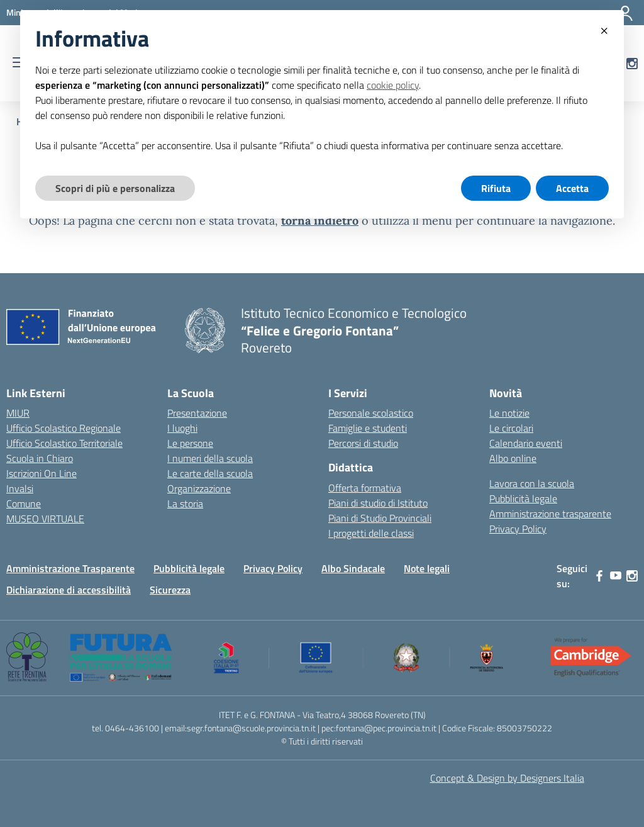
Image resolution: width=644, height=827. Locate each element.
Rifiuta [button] (496, 188)
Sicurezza (170, 590)
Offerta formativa (365, 488)
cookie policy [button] (393, 85)
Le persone (190, 443)
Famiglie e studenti (368, 428)
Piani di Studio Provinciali (380, 518)
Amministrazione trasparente (550, 514)
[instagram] (632, 576)
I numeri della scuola (210, 458)
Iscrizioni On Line (42, 473)
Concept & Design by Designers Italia (507, 778)
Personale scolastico (371, 413)
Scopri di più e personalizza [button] (115, 188)
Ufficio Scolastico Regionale (64, 428)
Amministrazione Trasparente (70, 568)
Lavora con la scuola (532, 483)
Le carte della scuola (210, 473)
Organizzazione (199, 488)
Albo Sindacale (353, 568)
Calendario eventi (526, 443)
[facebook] (599, 576)
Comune (24, 504)
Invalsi (20, 488)
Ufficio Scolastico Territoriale (64, 443)
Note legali (427, 568)
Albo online (513, 458)
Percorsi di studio (363, 443)
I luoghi (182, 428)
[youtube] (616, 576)
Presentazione (197, 413)
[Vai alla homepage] (205, 330)
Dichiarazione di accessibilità (69, 590)
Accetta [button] (572, 188)
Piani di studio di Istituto (378, 503)
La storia (185, 504)
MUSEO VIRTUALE (45, 519)
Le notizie (509, 413)
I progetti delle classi (371, 533)
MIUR (18, 413)
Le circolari (511, 428)
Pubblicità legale (523, 498)
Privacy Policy (518, 529)
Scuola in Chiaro (40, 458)
